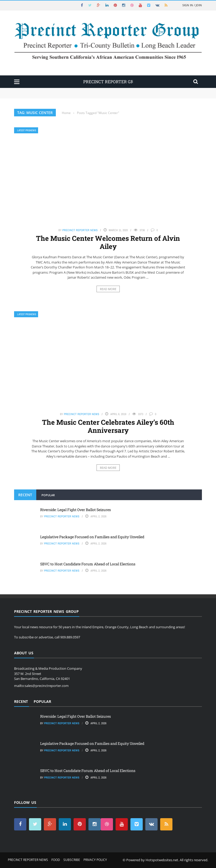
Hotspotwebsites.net (162, 860)
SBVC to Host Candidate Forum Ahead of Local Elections (88, 564)
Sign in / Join (192, 5)
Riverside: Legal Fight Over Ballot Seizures (76, 510)
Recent (25, 495)
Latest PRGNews (27, 130)
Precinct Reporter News (80, 230)
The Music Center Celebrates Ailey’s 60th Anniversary (108, 426)
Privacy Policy (95, 860)
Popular (48, 495)
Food (56, 860)
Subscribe (72, 860)
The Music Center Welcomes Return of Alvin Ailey (108, 242)
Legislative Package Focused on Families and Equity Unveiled (92, 537)
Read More (108, 289)
